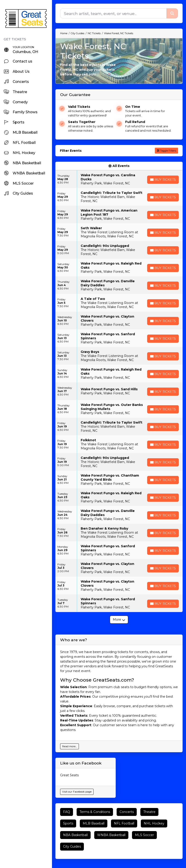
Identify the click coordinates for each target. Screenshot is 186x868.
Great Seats (69, 775)
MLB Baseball (94, 823)
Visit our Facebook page (77, 792)
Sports (68, 823)
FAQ (67, 812)
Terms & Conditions (95, 812)
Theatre (149, 812)
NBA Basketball (75, 835)
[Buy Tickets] (163, 180)
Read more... (69, 746)
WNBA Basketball (111, 835)
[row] (119, 179)
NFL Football (124, 823)
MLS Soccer (144, 835)
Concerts (127, 812)
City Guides (72, 846)
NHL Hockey (154, 823)
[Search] (113, 13)
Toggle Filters (166, 151)
